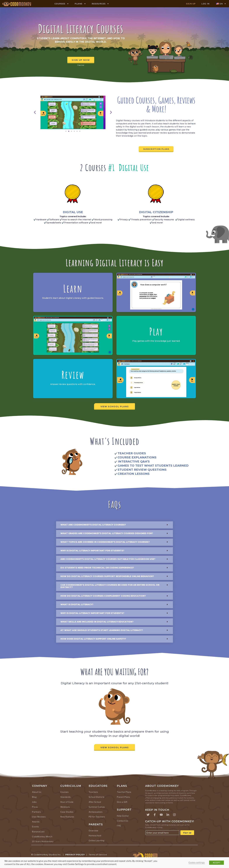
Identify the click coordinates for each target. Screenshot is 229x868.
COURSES (62, 4)
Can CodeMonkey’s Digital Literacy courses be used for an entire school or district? (110, 586)
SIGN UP (191, 4)
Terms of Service (98, 855)
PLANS (80, 4)
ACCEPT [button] (217, 863)
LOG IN (205, 4)
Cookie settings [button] (197, 863)
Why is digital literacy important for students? (92, 551)
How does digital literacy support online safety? (93, 639)
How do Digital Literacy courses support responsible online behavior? (107, 576)
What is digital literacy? (77, 604)
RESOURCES (100, 4)
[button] (35, 112)
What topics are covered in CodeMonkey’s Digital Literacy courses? (105, 542)
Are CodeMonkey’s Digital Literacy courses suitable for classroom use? (108, 559)
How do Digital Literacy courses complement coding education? (103, 596)
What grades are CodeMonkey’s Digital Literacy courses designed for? (107, 533)
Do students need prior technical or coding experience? (97, 568)
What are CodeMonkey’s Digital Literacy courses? (93, 525)
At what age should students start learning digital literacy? (102, 630)
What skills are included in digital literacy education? (97, 622)
